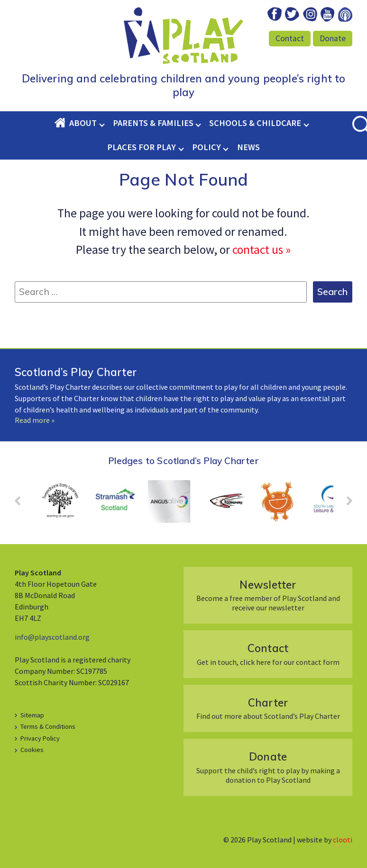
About (83, 123)
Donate (333, 38)
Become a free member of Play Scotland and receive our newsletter (268, 595)
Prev (22, 504)
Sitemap (32, 715)
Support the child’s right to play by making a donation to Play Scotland (268, 767)
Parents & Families (153, 123)
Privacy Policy (40, 738)
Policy (206, 147)
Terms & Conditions (48, 726)
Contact (290, 38)
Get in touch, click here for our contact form (268, 654)
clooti (343, 840)
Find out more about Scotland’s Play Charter (268, 708)
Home (62, 123)
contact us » (261, 250)
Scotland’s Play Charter (76, 372)
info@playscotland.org (52, 637)
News (248, 147)
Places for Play (142, 147)
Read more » (35, 420)
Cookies (32, 750)
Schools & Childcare (255, 123)
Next (345, 504)
